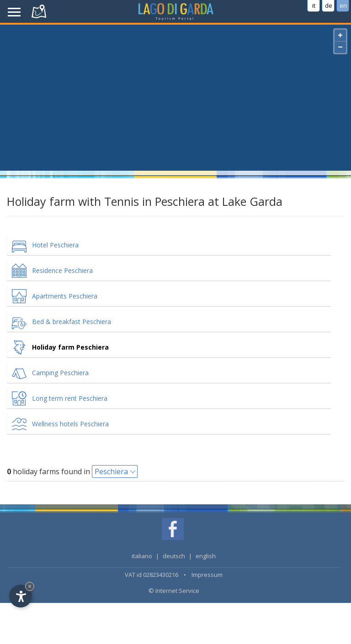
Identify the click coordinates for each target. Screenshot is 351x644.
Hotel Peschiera (55, 245)
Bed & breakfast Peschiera (72, 322)
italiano (142, 556)
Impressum (207, 575)
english (206, 556)
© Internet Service (174, 591)
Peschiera (111, 471)
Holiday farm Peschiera (70, 347)
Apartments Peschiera (65, 296)
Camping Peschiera (60, 373)
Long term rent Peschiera (70, 398)
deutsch (174, 556)
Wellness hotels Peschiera (70, 424)
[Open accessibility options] (21, 596)
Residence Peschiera (62, 270)
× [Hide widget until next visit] (30, 586)
